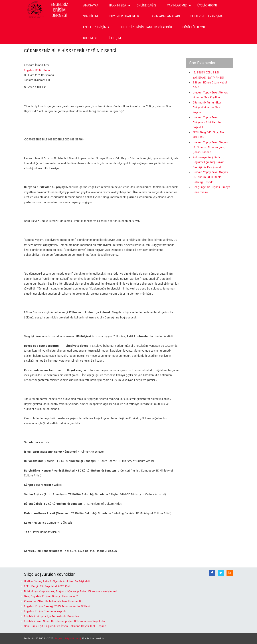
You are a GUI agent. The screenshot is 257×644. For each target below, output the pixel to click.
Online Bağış (147, 5)
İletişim (115, 38)
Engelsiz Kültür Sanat (37, 70)
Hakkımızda (120, 7)
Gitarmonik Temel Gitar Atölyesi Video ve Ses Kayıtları (207, 108)
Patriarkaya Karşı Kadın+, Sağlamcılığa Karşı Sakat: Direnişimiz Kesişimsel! (208, 162)
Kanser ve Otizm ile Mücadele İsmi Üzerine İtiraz (54, 601)
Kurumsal (91, 38)
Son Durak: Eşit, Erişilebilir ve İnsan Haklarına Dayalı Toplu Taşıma (65, 626)
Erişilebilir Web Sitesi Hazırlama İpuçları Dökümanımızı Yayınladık (65, 621)
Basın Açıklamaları (165, 16)
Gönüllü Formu (194, 27)
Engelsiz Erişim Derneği (68, 639)
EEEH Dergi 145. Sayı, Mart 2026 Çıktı (47, 586)
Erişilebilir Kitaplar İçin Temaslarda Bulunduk (52, 616)
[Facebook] (212, 573)
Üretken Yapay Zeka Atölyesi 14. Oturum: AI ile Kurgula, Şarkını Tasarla (211, 147)
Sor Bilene (91, 16)
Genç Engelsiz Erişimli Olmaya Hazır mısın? (51, 596)
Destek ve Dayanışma (207, 16)
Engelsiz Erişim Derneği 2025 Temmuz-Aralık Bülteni (57, 606)
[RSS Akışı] (230, 573)
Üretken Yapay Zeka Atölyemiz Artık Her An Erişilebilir (207, 123)
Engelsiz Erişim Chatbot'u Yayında (45, 611)
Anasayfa (91, 5)
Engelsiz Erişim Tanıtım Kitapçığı (146, 27)
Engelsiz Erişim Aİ (97, 27)
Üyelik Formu (207, 5)
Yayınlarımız (179, 7)
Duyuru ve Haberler (124, 16)
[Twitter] (221, 573)
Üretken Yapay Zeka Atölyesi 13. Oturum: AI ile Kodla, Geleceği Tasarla (211, 177)
